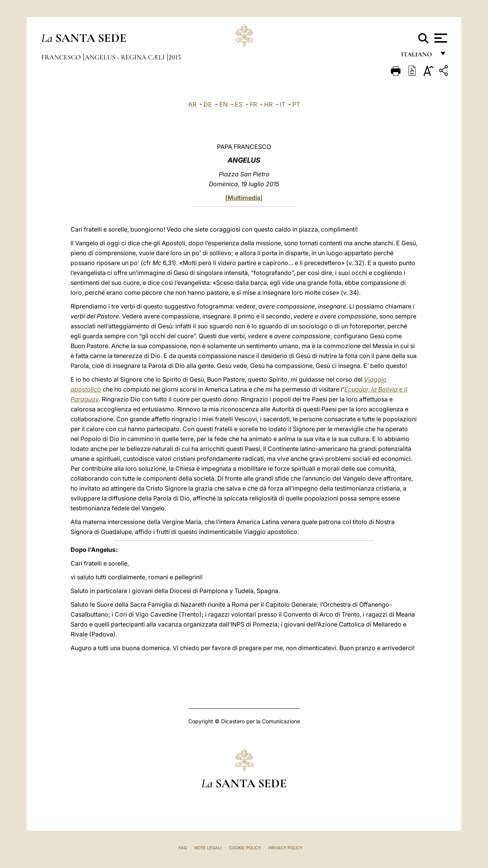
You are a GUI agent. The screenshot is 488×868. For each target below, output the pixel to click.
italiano (418, 56)
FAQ (183, 848)
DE (208, 104)
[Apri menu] (440, 38)
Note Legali (208, 848)
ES (239, 104)
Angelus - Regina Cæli (125, 57)
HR (268, 104)
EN (223, 104)
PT (296, 104)
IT (283, 104)
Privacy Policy (285, 848)
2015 (175, 57)
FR (253, 104)
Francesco (62, 57)
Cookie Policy (245, 848)
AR (192, 104)
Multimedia (244, 198)
